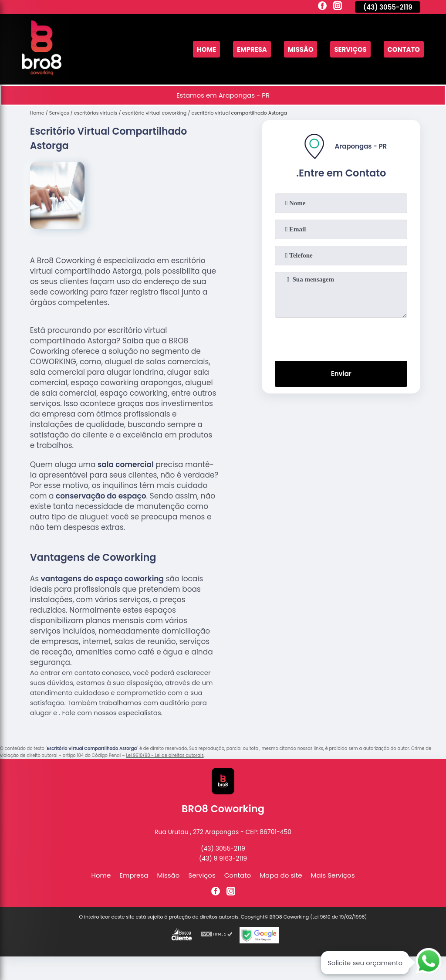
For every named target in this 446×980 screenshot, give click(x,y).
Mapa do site (281, 875)
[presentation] (341, 337)
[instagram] (338, 7)
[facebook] (322, 7)
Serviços (350, 49)
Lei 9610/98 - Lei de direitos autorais (165, 755)
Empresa (251, 49)
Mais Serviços (333, 875)
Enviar (341, 374)
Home (205, 49)
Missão (300, 49)
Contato (404, 49)
